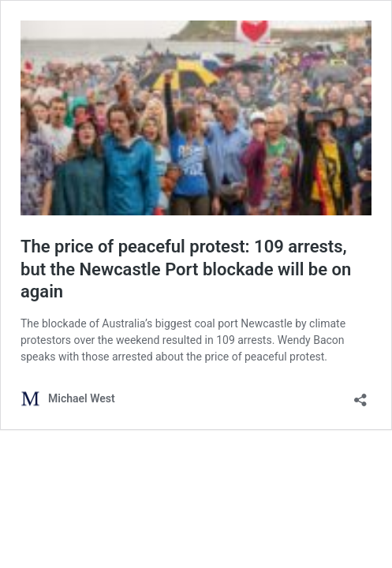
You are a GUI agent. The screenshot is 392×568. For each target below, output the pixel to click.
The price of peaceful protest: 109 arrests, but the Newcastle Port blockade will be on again (186, 269)
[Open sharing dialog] (360, 395)
